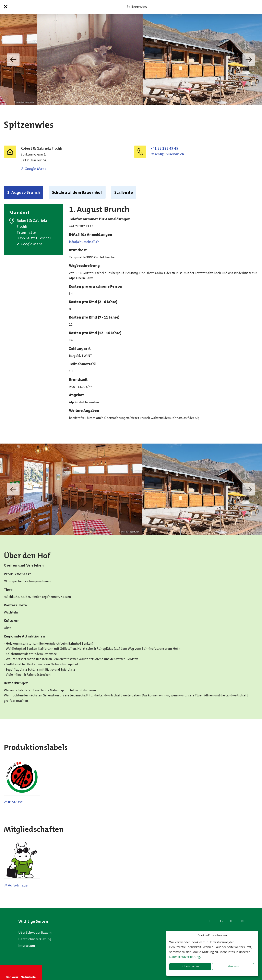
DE (211, 921)
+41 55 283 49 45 (164, 148)
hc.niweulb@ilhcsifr (167, 154)
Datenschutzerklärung (35, 939)
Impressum (27, 946)
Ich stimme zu (190, 966)
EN (242, 921)
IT (231, 921)
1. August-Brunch (24, 192)
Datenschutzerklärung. (185, 957)
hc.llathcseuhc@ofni (84, 242)
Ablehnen (233, 966)
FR (222, 921)
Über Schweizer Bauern (35, 933)
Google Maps (35, 169)
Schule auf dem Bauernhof (77, 192)
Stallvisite (124, 192)
